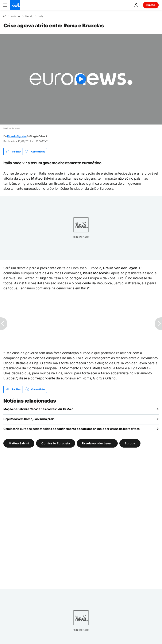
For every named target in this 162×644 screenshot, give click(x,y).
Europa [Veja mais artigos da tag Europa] (130, 443)
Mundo (29, 16)
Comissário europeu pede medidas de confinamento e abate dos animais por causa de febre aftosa (72, 429)
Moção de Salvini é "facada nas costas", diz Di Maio (38, 409)
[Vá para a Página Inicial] (15, 5)
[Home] (5, 16)
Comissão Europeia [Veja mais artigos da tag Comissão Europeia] (56, 443)
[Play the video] (81, 79)
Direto (151, 5)
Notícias (15, 16)
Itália (41, 16)
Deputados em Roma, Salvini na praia (29, 419)
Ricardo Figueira (17, 136)
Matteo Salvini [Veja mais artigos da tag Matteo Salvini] (19, 443)
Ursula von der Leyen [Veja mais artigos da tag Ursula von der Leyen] (97, 443)
